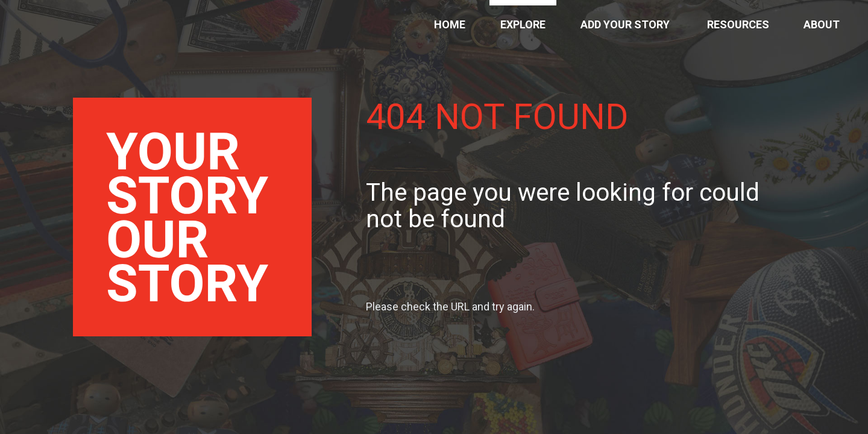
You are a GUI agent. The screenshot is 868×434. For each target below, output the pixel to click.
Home (450, 24)
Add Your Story (625, 24)
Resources (738, 24)
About (822, 24)
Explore (523, 24)
